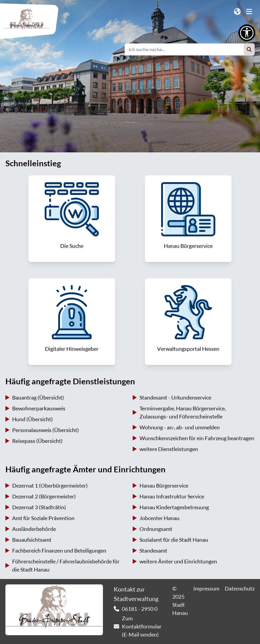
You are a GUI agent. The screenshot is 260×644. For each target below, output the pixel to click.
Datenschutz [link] (240, 588)
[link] (72, 219)
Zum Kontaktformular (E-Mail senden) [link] (142, 626)
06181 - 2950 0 (140, 609)
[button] (249, 49)
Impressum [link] (206, 588)
